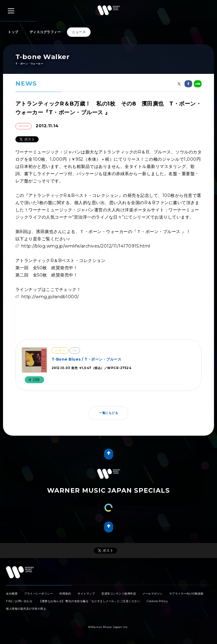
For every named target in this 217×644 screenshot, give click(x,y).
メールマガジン (153, 593)
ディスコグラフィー (45, 32)
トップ (13, 32)
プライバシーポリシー (38, 593)
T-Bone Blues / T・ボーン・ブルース (87, 359)
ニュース (79, 32)
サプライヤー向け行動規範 (187, 593)
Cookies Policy (157, 601)
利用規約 (65, 593)
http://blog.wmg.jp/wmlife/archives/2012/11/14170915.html (86, 246)
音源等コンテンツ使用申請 (119, 593)
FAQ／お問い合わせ (19, 601)
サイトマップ (86, 593)
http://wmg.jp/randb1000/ (50, 297)
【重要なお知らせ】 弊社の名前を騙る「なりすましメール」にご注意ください (89, 601)
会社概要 (12, 593)
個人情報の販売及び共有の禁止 (26, 609)
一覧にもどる (108, 413)
